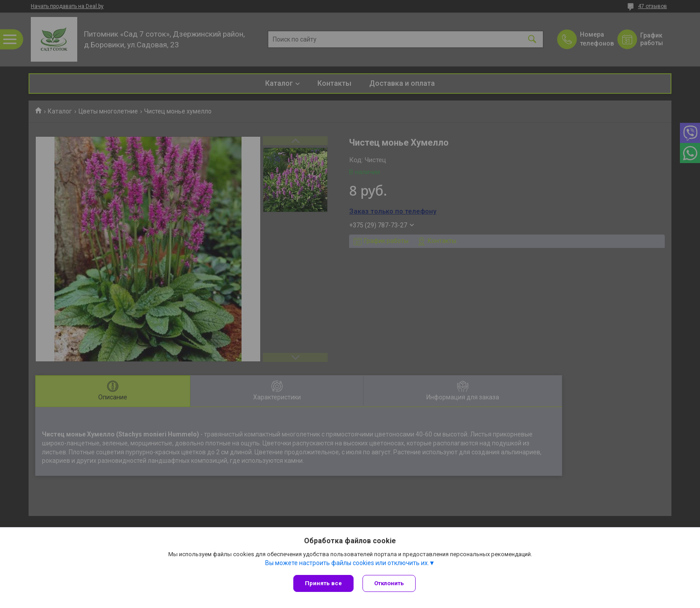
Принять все (323, 583)
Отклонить (389, 583)
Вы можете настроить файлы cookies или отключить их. (347, 563)
